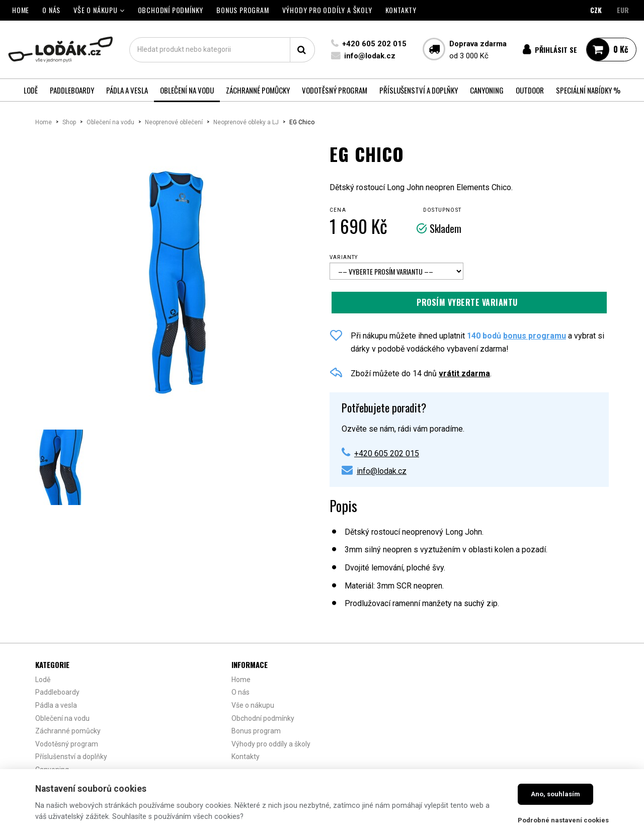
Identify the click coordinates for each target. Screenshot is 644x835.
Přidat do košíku (469, 303)
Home (44, 122)
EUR (623, 10)
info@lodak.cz (369, 56)
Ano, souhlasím (555, 794)
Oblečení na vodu (110, 122)
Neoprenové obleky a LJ (246, 122)
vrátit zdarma (464, 373)
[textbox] (222, 50)
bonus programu (535, 336)
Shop (69, 122)
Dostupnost (442, 210)
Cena (338, 210)
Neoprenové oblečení (174, 122)
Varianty (344, 257)
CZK (596, 10)
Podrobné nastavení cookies (563, 820)
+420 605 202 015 (373, 44)
